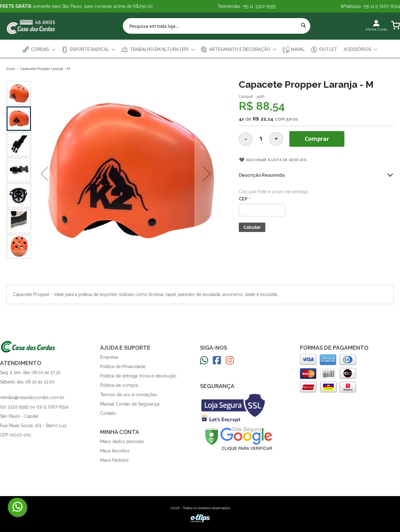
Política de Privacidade (123, 367)
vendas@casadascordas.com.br (32, 397)
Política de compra (119, 385)
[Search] (303, 25)
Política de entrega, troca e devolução (138, 376)
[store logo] (31, 26)
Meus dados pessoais (122, 441)
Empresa (109, 357)
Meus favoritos (115, 451)
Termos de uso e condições (129, 395)
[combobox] (217, 26)
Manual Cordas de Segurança (130, 404)
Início (11, 69)
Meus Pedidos (114, 460)
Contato (108, 413)
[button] (44, 174)
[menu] (200, 49)
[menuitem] (39, 49)
